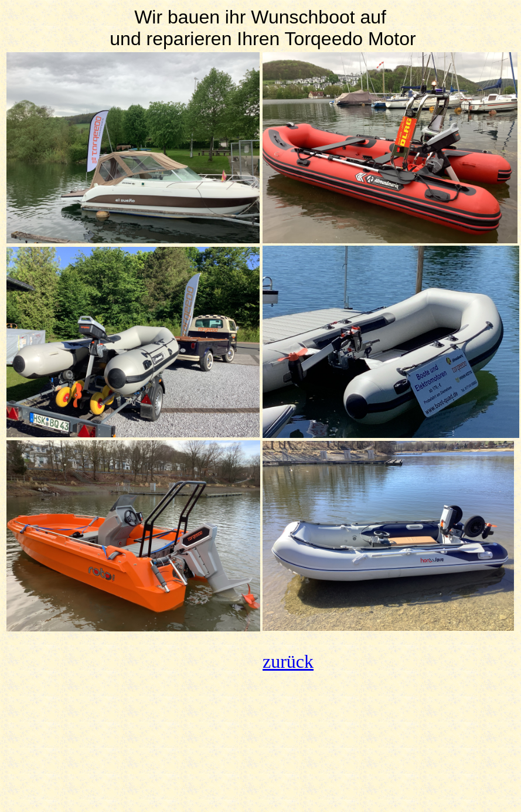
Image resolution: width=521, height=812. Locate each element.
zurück (288, 661)
